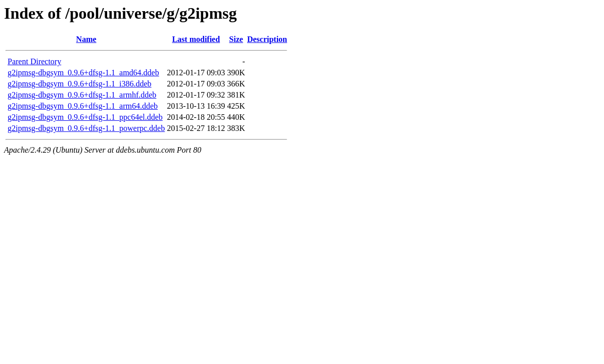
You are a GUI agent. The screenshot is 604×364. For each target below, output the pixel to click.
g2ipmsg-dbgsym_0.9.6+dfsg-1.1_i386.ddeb (80, 84)
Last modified (196, 39)
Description (267, 39)
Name (86, 39)
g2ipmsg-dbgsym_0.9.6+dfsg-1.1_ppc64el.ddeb (85, 117)
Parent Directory (34, 61)
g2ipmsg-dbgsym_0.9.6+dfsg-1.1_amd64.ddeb (83, 73)
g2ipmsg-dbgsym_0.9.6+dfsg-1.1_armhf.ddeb (82, 95)
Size (236, 39)
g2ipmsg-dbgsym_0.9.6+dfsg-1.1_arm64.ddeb (83, 106)
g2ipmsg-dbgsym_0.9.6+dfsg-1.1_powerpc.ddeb (86, 128)
